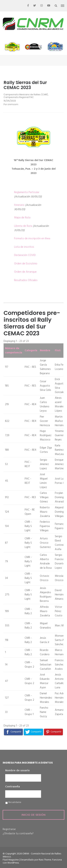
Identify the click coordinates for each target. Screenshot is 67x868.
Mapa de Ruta (22, 218)
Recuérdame (15, 802)
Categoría (31, 351)
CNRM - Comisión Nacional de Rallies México (32, 855)
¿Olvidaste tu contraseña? (18, 834)
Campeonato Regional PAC (19, 97)
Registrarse (9, 829)
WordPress (13, 863)
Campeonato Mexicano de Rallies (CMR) (26, 94)
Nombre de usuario (17, 771)
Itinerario (19, 205)
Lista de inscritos (24, 247)
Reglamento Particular (27, 192)
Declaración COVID (25, 255)
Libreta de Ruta (23, 226)
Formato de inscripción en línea (32, 239)
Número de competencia (13, 351)
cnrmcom (13, 104)
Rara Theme (45, 860)
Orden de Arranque (25, 272)
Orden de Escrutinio (26, 264)
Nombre (45, 351)
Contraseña (13, 787)
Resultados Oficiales (26, 280)
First (58, 351)
